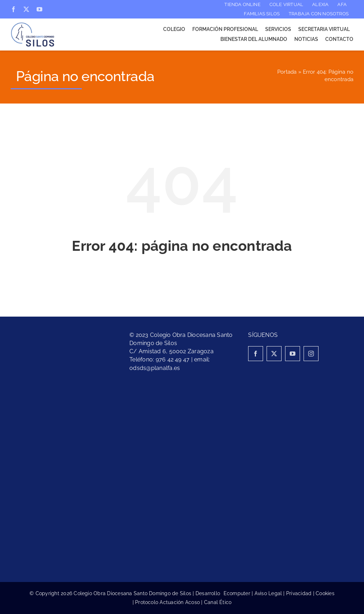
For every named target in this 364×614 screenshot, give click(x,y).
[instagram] (311, 354)
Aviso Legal (268, 593)
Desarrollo (210, 593)
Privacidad (299, 593)
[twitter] (26, 9)
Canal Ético (218, 602)
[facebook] (14, 9)
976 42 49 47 (173, 359)
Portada (287, 72)
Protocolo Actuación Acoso (167, 602)
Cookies (325, 593)
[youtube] (39, 9)
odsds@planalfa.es (155, 368)
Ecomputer (237, 593)
